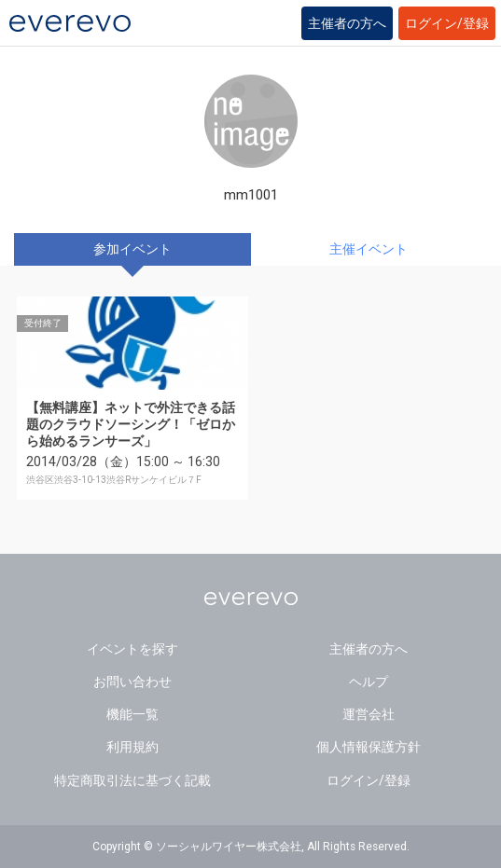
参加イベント (132, 249)
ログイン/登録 (447, 23)
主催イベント (369, 249)
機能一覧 (132, 714)
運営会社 (369, 714)
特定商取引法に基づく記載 (132, 780)
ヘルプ (369, 682)
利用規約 (132, 747)
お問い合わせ (132, 682)
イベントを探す (132, 649)
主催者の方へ (347, 23)
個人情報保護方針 (369, 747)
